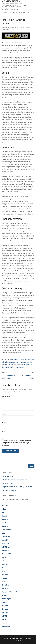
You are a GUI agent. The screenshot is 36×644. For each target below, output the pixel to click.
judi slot (9, 362)
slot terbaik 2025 (7, 367)
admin (4, 27)
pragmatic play (17, 362)
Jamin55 (5, 540)
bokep (4, 509)
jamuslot (5, 623)
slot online (30, 365)
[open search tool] (25, 5)
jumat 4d (5, 613)
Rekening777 (6, 537)
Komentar (6, 397)
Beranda (5, 12)
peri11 (4, 557)
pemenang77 (6, 550)
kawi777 (4, 533)
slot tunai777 (6, 554)
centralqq (5, 506)
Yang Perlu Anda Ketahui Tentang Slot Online (17, 487)
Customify (18, 640)
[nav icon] (31, 5)
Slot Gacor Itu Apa (8, 483)
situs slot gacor (7, 599)
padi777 (4, 561)
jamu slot (5, 588)
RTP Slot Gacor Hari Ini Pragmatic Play (15, 480)
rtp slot (4, 582)
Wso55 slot (5, 544)
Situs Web (5, 432)
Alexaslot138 (6, 530)
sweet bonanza (19, 367)
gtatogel (4, 578)
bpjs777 (4, 616)
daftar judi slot (14, 360)
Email (4, 423)
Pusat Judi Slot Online (9, 490)
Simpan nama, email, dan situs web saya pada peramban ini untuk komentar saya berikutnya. (16, 443)
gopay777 (5, 620)
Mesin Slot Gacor (7, 476)
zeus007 (4, 595)
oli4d (3, 571)
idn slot (4, 516)
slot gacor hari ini (7, 43)
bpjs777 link (6, 547)
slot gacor (10, 365)
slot (3, 512)
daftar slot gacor (25, 360)
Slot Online (26, 27)
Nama (4, 414)
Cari (31, 466)
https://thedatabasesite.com (11, 592)
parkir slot (5, 564)
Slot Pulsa (5, 523)
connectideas (11, 1)
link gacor (5, 519)
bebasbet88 (6, 626)
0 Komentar (6, 30)
